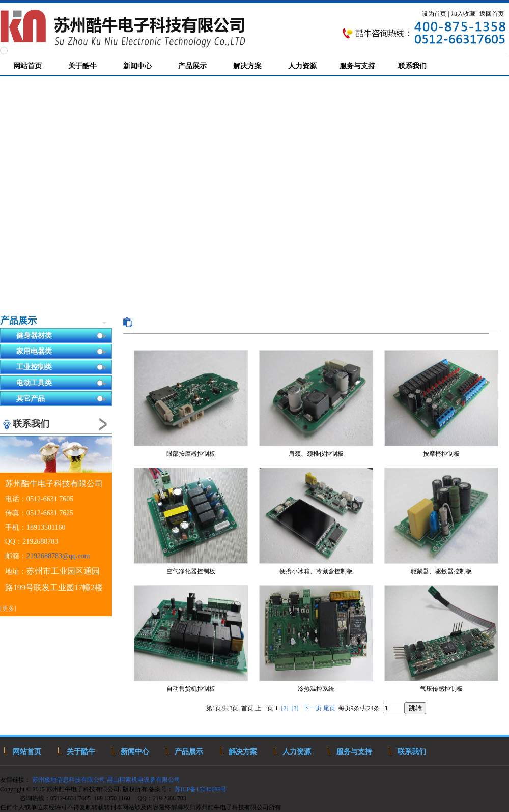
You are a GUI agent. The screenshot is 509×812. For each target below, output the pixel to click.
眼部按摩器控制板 (191, 454)
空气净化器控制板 (191, 571)
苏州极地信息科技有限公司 (68, 780)
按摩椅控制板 (441, 454)
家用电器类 (62, 352)
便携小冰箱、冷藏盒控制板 (316, 571)
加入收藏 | (464, 14)
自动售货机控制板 (191, 689)
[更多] (8, 608)
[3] (295, 708)
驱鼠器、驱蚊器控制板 (441, 571)
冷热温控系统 (316, 689)
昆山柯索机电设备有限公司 (144, 780)
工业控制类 (62, 368)
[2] (285, 708)
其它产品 (62, 399)
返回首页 (492, 14)
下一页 (313, 708)
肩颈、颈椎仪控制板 (316, 454)
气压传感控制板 (441, 689)
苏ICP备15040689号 (202, 789)
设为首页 (434, 14)
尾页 (329, 708)
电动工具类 (62, 383)
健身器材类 (62, 336)
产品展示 (18, 321)
